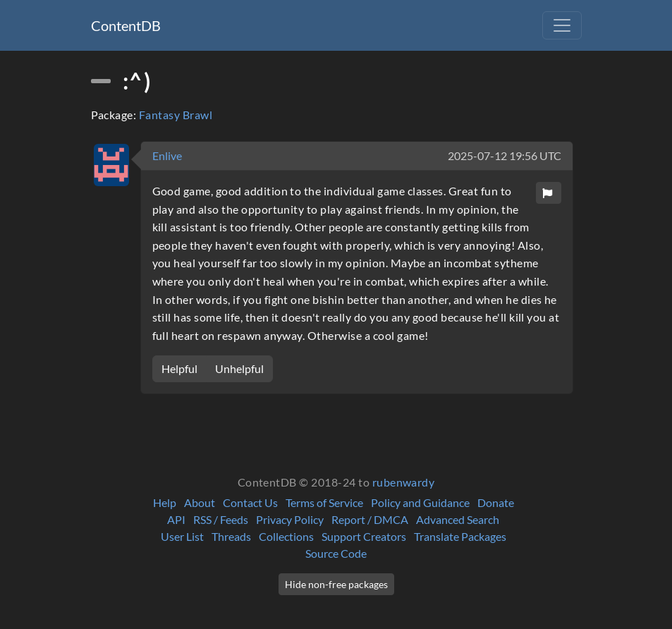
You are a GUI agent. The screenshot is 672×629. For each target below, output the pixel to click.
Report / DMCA (370, 519)
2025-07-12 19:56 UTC (505, 155)
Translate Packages (460, 536)
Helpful (179, 368)
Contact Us (250, 502)
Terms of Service (324, 502)
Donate (496, 502)
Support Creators (364, 536)
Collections (286, 536)
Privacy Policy (290, 519)
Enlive (167, 155)
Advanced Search (458, 519)
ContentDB (126, 25)
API (176, 519)
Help (165, 502)
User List (182, 536)
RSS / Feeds (221, 519)
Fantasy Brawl (176, 115)
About (200, 502)
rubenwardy (404, 482)
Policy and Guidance (420, 502)
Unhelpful (239, 368)
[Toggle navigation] (562, 25)
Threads (231, 536)
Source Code (336, 553)
